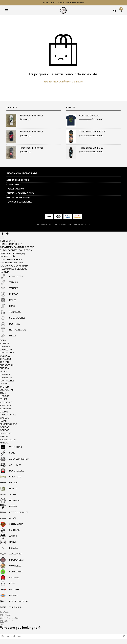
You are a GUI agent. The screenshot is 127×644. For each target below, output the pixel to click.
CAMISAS (5, 347)
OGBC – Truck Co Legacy (13, 253)
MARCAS (4, 443)
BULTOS (4, 412)
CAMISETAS (6, 350)
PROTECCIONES (8, 440)
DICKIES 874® (7, 256)
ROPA (3, 340)
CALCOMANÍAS (8, 415)
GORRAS (5, 427)
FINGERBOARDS (9, 424)
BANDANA (6, 405)
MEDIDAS (6, 615)
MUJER (3, 371)
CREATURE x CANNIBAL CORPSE (17, 247)
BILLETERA (6, 409)
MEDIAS (4, 436)
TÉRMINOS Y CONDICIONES (19, 202)
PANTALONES (7, 353)
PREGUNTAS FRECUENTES (18, 198)
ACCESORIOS (7, 402)
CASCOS (4, 418)
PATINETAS (5, 272)
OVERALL (5, 356)
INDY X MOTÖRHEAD (11, 259)
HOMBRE (4, 344)
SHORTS (4, 368)
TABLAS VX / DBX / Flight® (14, 266)
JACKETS (5, 362)
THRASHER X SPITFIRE (12, 263)
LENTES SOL (6, 433)
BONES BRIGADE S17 (11, 244)
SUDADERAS (7, 365)
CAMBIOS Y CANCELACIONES (20, 193)
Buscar (124, 636)
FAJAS (3, 421)
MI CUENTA (7, 621)
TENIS (3, 393)
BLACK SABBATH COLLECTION (16, 250)
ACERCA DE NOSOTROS (18, 180)
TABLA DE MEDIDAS (15, 189)
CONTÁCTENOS (14, 185)
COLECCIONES (7, 241)
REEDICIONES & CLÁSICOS (14, 269)
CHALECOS (6, 359)
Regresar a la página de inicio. (63, 82)
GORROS (5, 430)
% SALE (4, 612)
